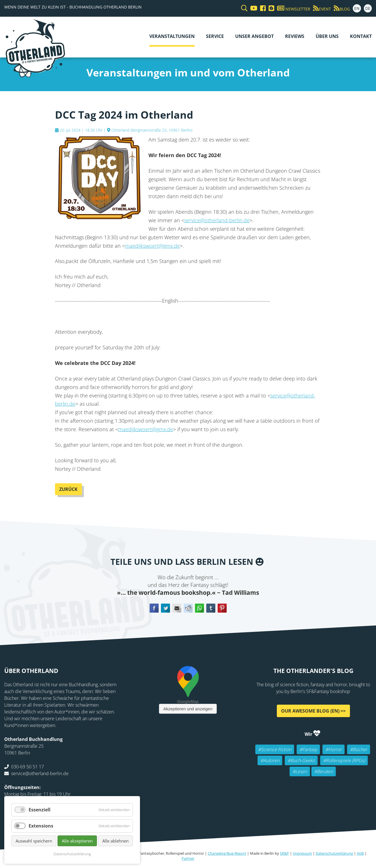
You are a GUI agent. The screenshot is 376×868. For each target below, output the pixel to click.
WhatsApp (199, 608)
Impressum (302, 853)
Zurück (68, 489)
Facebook (154, 608)
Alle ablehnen (115, 841)
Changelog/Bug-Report (227, 853)
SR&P (284, 853)
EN (357, 8)
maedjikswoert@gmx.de (152, 246)
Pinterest (222, 608)
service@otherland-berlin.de (217, 220)
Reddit (188, 608)
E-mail (177, 608)
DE (368, 8)
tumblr (211, 608)
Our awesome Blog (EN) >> (313, 711)
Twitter (165, 608)
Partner (188, 858)
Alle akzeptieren (77, 841)
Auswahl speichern (34, 841)
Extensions (41, 826)
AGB (360, 853)
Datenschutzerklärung (334, 853)
